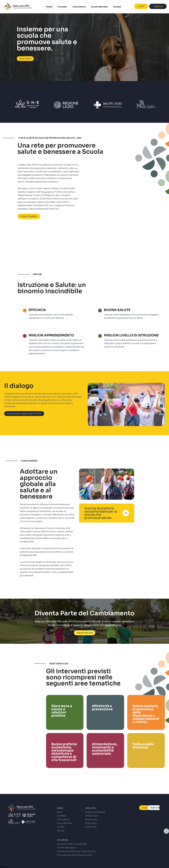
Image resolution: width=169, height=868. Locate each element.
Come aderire (63, 819)
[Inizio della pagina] (166, 831)
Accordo (46, 199)
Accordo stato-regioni (66, 848)
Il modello (61, 816)
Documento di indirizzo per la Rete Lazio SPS (76, 851)
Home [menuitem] (49, 7)
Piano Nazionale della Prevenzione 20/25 (75, 855)
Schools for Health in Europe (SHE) (72, 844)
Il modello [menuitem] (62, 7)
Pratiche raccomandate (95, 812)
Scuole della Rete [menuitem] (99, 7)
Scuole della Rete (64, 823)
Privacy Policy (91, 823)
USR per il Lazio (92, 816)
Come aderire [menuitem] (79, 7)
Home (60, 812)
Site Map (61, 830)
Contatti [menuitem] (117, 7)
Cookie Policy (91, 827)
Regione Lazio (91, 819)
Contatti (61, 827)
